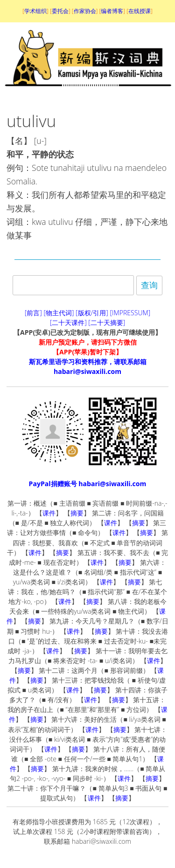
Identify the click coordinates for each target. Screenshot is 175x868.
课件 (49, 513)
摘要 (77, 513)
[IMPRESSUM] (130, 313)
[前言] (33, 313)
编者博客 (112, 11)
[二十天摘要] (107, 322)
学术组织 (35, 11)
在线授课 (140, 11)
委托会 (60, 11)
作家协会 (85, 11)
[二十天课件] (68, 322)
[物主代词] (59, 313)
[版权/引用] (92, 313)
